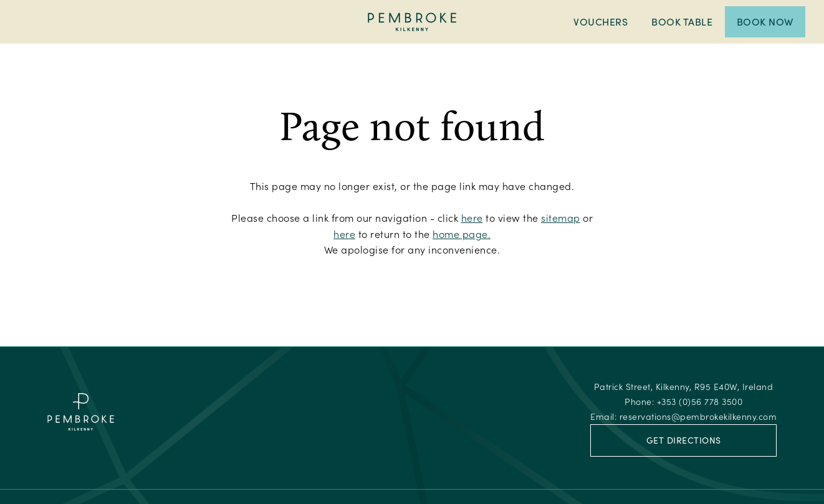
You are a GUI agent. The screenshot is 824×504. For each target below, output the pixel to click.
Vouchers (601, 21)
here (472, 218)
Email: (683, 416)
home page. (462, 234)
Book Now (765, 21)
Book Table (682, 21)
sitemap (561, 218)
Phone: (683, 402)
